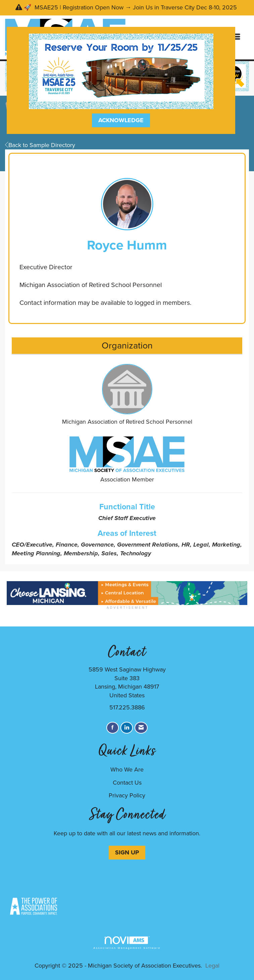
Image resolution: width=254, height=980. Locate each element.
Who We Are (127, 769)
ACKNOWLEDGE (121, 120)
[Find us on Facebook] (113, 728)
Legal (212, 966)
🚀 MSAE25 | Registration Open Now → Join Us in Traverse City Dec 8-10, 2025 (131, 7)
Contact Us (127, 783)
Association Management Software (127, 943)
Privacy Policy (127, 795)
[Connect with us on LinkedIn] (127, 728)
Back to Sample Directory (40, 145)
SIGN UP (127, 852)
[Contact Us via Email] (141, 728)
